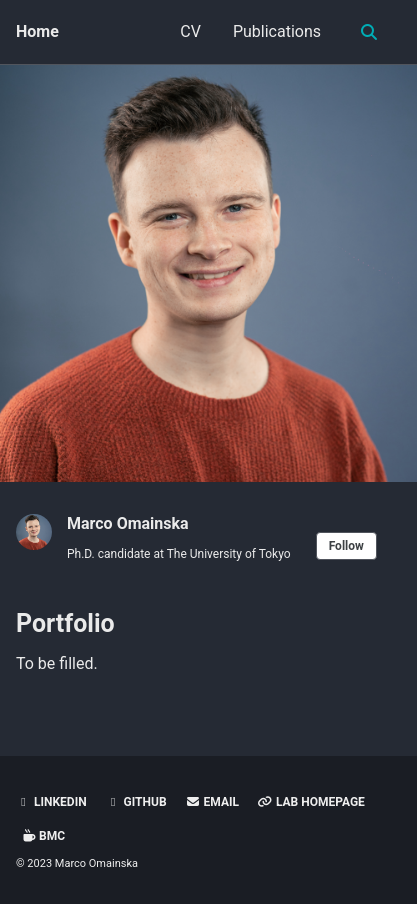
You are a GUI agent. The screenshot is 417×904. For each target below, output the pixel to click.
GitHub (136, 802)
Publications (277, 31)
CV (190, 31)
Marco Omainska (128, 523)
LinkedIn (51, 802)
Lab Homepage (311, 802)
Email (212, 802)
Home (37, 31)
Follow (346, 546)
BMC (43, 836)
